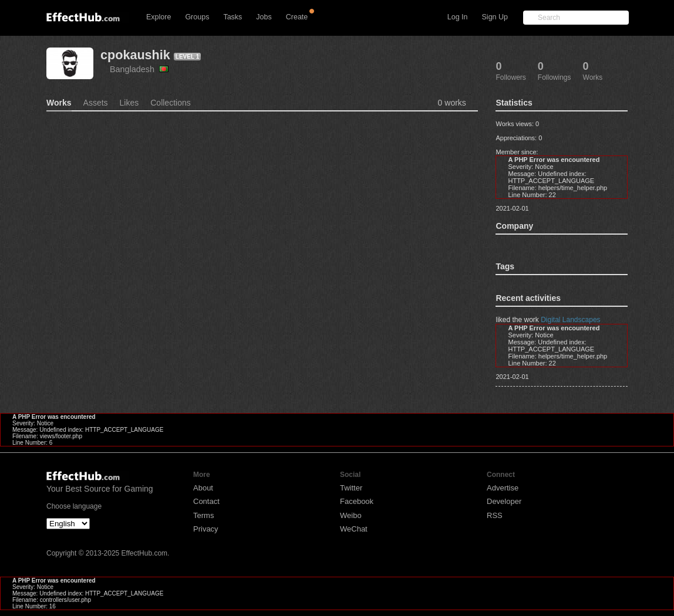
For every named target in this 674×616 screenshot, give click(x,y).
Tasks (232, 17)
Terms (203, 515)
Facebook (357, 501)
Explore (159, 17)
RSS (495, 515)
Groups (197, 17)
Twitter (351, 488)
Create (297, 17)
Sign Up (495, 17)
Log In (458, 17)
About (203, 488)
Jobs (264, 17)
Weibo (351, 515)
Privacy (206, 529)
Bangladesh (139, 69)
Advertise (503, 488)
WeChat (354, 529)
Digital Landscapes (570, 320)
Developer (504, 501)
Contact (206, 501)
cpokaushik (135, 55)
